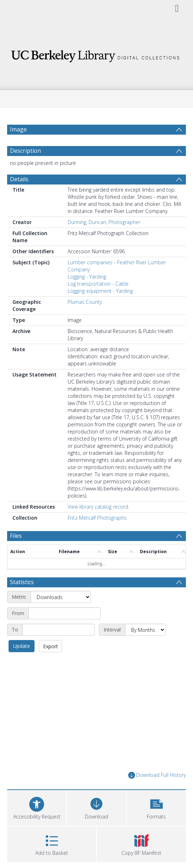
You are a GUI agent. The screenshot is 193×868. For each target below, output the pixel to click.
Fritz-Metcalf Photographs (97, 518)
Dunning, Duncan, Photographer (104, 222)
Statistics (22, 582)
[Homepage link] (96, 54)
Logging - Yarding (87, 277)
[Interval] (145, 630)
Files (16, 536)
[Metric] (61, 597)
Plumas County (85, 302)
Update (22, 646)
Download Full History (157, 775)
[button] (156, 807)
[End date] (59, 630)
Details (19, 179)
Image (18, 129)
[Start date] (65, 613)
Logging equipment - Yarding (100, 291)
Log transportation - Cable (98, 284)
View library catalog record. (98, 507)
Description (25, 151)
